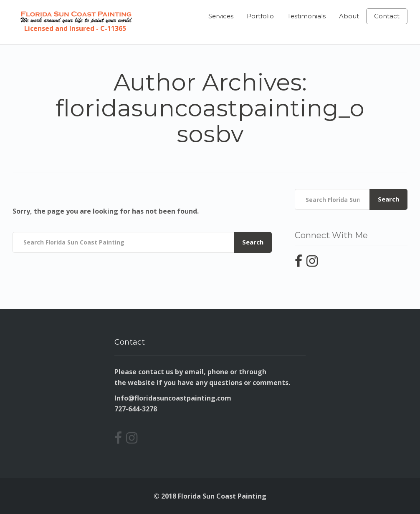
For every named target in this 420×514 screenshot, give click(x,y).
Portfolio (260, 16)
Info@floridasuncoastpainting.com (173, 398)
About (349, 16)
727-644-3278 (136, 409)
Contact (387, 16)
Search (253, 242)
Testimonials (306, 16)
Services (221, 16)
